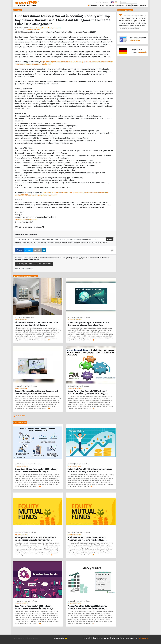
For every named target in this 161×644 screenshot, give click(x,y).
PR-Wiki (99, 2)
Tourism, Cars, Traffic (28, 318)
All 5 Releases (20, 416)
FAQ (84, 638)
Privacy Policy (96, 638)
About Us (143, 5)
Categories (95, 5)
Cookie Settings (144, 638)
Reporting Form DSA (132, 638)
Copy (110, 239)
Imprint (105, 2)
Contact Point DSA (119, 638)
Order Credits (120, 5)
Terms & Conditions (107, 638)
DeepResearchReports (21, 466)
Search (141, 2)
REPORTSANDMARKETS (34, 30)
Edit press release (44, 264)
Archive (128, 5)
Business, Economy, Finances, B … (32, 464)
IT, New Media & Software (83, 318)
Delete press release (25, 264)
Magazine (135, 5)
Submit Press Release (107, 5)
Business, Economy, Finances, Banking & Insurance (46, 28)
